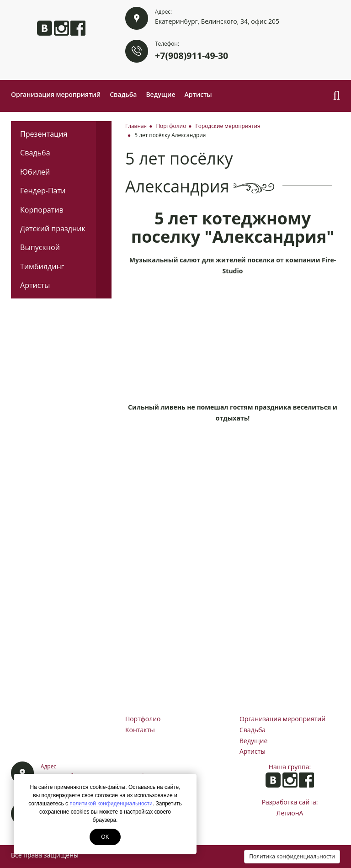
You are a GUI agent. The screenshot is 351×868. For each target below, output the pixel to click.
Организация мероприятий (56, 94)
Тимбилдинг (42, 266)
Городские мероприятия (228, 126)
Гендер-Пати (43, 191)
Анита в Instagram (61, 28)
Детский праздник (53, 229)
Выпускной (40, 247)
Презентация (44, 134)
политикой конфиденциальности (111, 804)
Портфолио (171, 126)
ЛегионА (290, 813)
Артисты (198, 94)
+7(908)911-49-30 (191, 56)
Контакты (140, 730)
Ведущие (160, 94)
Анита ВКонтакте (45, 28)
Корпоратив (42, 210)
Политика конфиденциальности (292, 856)
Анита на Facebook (78, 28)
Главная (136, 126)
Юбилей (35, 172)
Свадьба (123, 94)
